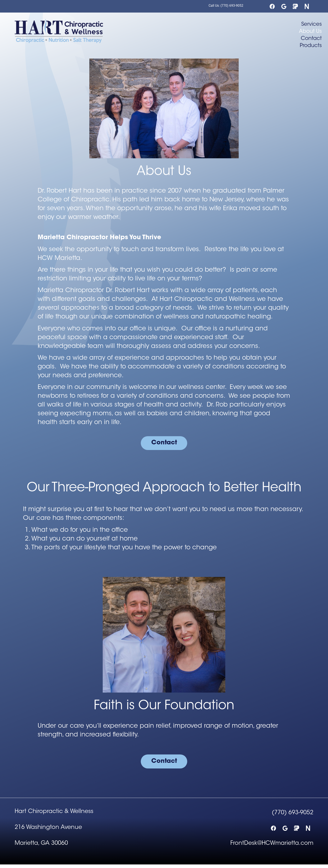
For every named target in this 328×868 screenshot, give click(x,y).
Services (311, 24)
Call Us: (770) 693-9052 (226, 6)
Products (311, 46)
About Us (310, 32)
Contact (311, 39)
